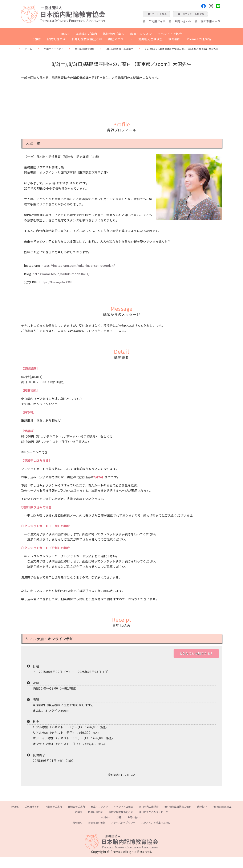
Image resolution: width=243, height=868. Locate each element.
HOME (65, 34)
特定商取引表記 (97, 822)
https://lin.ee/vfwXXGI (56, 282)
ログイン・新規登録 (190, 14)
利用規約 (77, 822)
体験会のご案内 (114, 34)
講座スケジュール (120, 39)
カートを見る (156, 14)
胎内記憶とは (56, 39)
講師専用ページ (210, 21)
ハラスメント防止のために (156, 822)
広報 (119, 817)
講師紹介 (175, 39)
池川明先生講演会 (150, 39)
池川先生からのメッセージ (153, 812)
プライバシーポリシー (123, 822)
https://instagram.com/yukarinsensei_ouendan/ (78, 265)
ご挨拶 (37, 39)
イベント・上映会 (170, 34)
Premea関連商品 (199, 39)
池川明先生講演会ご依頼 (178, 806)
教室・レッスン (141, 34)
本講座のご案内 (86, 34)
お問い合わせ (183, 21)
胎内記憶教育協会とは (87, 39)
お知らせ (106, 817)
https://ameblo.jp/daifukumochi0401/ (61, 274)
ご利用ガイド (157, 21)
